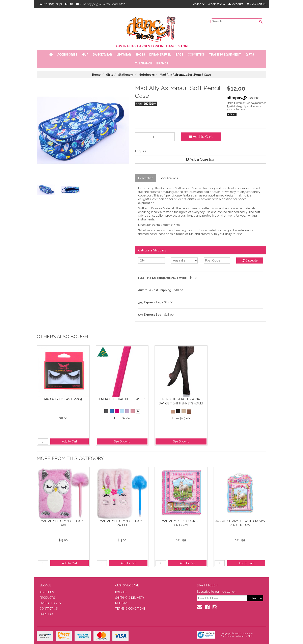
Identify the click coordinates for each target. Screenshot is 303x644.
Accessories (67, 55)
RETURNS (122, 603)
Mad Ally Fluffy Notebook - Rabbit (122, 523)
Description (146, 178)
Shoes (140, 55)
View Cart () (256, 4)
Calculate (250, 260)
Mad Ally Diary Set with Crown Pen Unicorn (240, 523)
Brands (162, 63)
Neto (251, 636)
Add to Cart (201, 137)
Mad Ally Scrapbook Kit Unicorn (181, 523)
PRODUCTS (47, 598)
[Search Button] (261, 21)
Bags (179, 55)
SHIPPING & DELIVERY (130, 598)
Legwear (124, 55)
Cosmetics (196, 55)
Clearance (143, 63)
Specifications (169, 178)
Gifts (250, 55)
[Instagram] (72, 4)
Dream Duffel (160, 55)
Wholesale (217, 4)
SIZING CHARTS (50, 603)
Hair (85, 55)
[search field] (235, 21)
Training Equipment (225, 55)
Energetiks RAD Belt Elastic (122, 399)
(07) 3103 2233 (51, 4)
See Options (122, 441)
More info (243, 98)
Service (198, 4)
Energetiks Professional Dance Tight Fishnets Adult (181, 401)
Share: (146, 104)
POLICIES (121, 592)
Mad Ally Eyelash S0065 (63, 399)
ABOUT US (47, 592)
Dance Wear (102, 55)
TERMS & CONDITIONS (130, 609)
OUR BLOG (47, 614)
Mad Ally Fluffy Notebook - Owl (63, 523)
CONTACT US (49, 609)
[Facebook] (66, 4)
